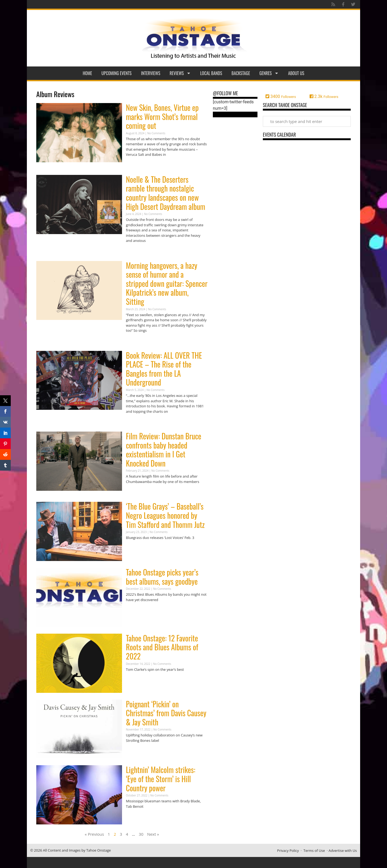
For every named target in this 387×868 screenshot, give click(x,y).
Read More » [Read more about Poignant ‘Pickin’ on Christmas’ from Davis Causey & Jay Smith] (135, 751)
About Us (296, 73)
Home (87, 73)
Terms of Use (314, 851)
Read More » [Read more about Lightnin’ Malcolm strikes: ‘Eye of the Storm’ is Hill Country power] (135, 817)
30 (141, 834)
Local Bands (211, 73)
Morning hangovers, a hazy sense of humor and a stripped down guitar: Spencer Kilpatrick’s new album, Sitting (167, 283)
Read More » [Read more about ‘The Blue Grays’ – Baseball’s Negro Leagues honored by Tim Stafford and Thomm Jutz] (135, 548)
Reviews (180, 73)
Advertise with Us (343, 851)
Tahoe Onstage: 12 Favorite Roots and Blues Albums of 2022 (162, 647)
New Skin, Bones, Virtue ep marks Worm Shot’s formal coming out (162, 117)
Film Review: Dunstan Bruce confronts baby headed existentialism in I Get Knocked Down (164, 450)
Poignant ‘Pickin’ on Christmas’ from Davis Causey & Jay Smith (166, 713)
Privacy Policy (288, 851)
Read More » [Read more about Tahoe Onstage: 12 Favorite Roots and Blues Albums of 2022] (135, 680)
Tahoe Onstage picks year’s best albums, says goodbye (162, 577)
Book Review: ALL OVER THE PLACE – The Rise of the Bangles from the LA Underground (164, 369)
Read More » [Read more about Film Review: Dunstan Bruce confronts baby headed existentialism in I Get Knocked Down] (135, 492)
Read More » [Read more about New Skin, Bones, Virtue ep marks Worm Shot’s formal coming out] (135, 165)
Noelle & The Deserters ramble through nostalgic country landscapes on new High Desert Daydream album (166, 193)
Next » (153, 834)
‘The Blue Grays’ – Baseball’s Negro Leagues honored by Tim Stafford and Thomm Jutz (165, 515)
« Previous (94, 834)
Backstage (241, 73)
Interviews (151, 73)
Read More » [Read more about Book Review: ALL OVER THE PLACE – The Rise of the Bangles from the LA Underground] (135, 422)
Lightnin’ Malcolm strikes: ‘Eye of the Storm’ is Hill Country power (161, 779)
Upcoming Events (117, 73)
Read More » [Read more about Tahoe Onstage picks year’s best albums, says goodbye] (135, 610)
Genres (269, 73)
